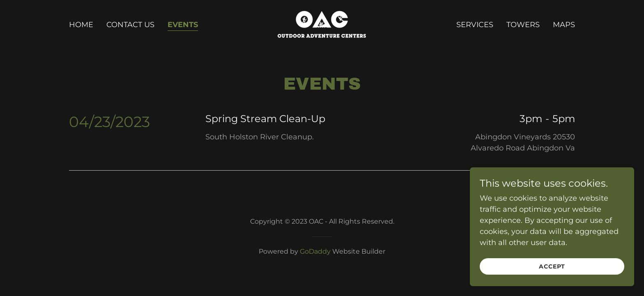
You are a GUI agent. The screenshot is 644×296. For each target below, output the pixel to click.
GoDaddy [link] (315, 251)
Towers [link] (523, 25)
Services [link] (475, 25)
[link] (322, 24)
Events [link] (183, 25)
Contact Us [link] (130, 25)
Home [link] (81, 25)
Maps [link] (564, 25)
